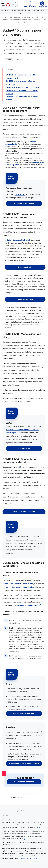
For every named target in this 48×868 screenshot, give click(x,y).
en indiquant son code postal (28, 858)
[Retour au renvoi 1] (39, 827)
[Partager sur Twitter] (32, 797)
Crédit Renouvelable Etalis (18, 240)
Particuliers (5, 10)
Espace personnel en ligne (29, 605)
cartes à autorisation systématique (21, 587)
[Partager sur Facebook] (37, 797)
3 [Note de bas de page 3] (19, 595)
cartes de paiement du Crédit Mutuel (18, 584)
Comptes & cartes (25, 10)
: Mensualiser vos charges (22, 87)
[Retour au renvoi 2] (24, 839)
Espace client (42, 6)
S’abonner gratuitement (24, 203)
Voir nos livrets (24, 448)
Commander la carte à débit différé (24, 763)
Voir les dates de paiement (24, 713)
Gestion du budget (37, 10)
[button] (30, 5)
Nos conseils (14, 10)
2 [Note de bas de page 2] (29, 240)
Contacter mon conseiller (24, 512)
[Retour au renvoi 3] (11, 845)
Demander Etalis (25, 267)
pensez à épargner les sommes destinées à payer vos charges (24, 429)
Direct (20, 194)
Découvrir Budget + (25, 299)
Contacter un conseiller (24, 782)
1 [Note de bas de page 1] (16, 144)
